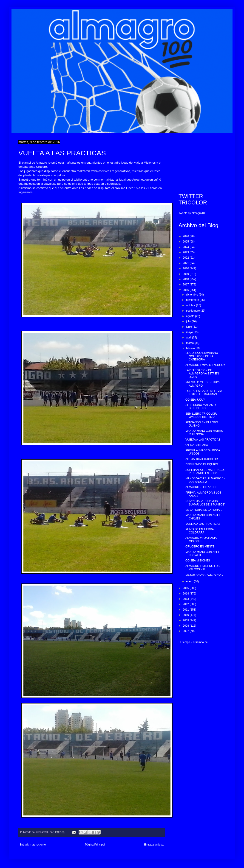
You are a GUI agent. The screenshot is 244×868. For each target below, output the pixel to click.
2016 (186, 290)
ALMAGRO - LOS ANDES (201, 487)
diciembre (192, 295)
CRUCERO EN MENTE (200, 547)
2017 (186, 285)
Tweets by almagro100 (192, 213)
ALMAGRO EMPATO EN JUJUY (205, 365)
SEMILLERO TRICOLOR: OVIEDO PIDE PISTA (201, 415)
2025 (186, 242)
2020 (186, 268)
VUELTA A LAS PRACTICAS (203, 524)
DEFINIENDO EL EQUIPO (202, 464)
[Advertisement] (202, 163)
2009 (186, 620)
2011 (186, 610)
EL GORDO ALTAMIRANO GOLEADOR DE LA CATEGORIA (202, 356)
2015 (186, 588)
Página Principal (95, 845)
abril (189, 338)
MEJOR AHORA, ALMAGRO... (204, 575)
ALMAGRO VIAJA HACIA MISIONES (201, 539)
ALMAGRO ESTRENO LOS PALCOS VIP (203, 568)
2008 (186, 626)
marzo (190, 343)
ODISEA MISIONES (198, 561)
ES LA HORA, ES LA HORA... (204, 510)
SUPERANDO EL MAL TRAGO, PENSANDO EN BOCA (205, 472)
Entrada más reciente (33, 845)
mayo (190, 332)
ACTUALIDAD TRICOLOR (202, 459)
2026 (186, 236)
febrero (191, 348)
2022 (186, 258)
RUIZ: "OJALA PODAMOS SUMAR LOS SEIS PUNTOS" (205, 503)
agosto (191, 316)
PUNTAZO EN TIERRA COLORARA (200, 531)
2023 (186, 252)
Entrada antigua (154, 845)
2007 (186, 631)
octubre (191, 305)
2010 (186, 615)
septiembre (193, 311)
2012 (186, 604)
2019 (186, 274)
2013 (186, 599)
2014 (186, 594)
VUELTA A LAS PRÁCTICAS (203, 440)
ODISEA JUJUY (195, 400)
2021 (186, 263)
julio (189, 321)
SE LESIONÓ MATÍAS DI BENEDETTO (201, 407)
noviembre (193, 300)
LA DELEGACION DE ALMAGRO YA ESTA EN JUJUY (202, 374)
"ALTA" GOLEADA (197, 445)
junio (189, 327)
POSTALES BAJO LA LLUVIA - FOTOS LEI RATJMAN (204, 393)
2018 (186, 279)
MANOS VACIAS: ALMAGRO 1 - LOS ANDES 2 (205, 480)
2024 (186, 247)
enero (190, 581)
